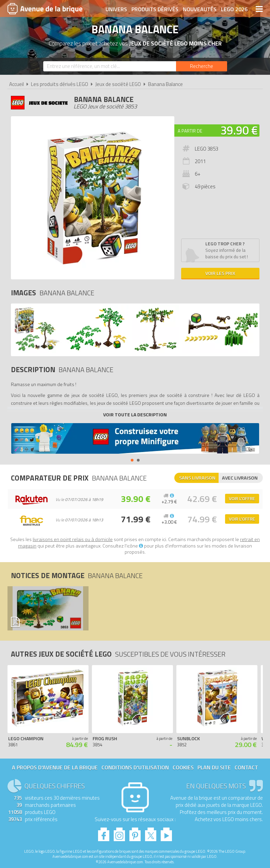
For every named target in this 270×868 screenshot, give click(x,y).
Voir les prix (220, 273)
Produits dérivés (155, 9)
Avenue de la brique (45, 8)
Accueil (17, 84)
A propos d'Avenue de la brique (55, 767)
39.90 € (239, 130)
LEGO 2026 (234, 9)
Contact (246, 767)
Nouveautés (200, 9)
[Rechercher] (202, 66)
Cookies (183, 767)
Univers (116, 9)
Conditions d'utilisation (135, 767)
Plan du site (214, 767)
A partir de (190, 131)
